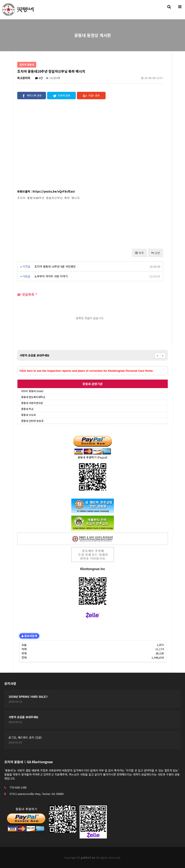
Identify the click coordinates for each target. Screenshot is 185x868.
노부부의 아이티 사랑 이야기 (51, 276)
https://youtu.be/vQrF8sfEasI (54, 191)
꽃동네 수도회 (28, 415)
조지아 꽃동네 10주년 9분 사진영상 (55, 266)
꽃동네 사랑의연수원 (32, 403)
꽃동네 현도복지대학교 (33, 397)
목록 (139, 253)
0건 (39, 78)
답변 (156, 253)
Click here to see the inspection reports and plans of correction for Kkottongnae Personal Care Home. (87, 371)
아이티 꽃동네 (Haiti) (32, 391)
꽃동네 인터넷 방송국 (32, 421)
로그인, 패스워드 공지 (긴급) (25, 737)
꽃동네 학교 (27, 409)
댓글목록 (26, 294)
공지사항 (10, 683)
